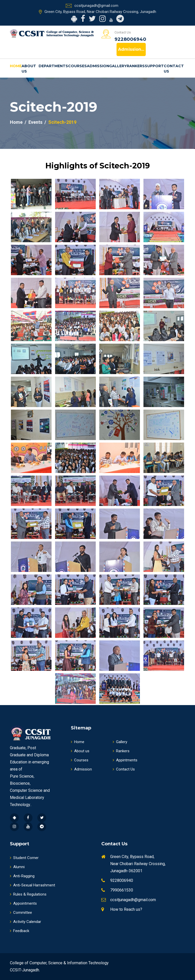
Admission (98, 66)
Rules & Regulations (28, 894)
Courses (77, 66)
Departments (53, 66)
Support (154, 66)
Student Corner (24, 858)
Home (16, 66)
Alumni (17, 867)
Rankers (136, 66)
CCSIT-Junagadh (25, 970)
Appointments (23, 903)
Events (35, 122)
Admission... (131, 49)
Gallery (118, 66)
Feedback (20, 931)
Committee (21, 913)
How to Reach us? (126, 909)
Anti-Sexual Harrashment (32, 885)
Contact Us (174, 69)
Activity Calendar (26, 922)
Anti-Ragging (22, 876)
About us (29, 69)
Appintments (125, 760)
